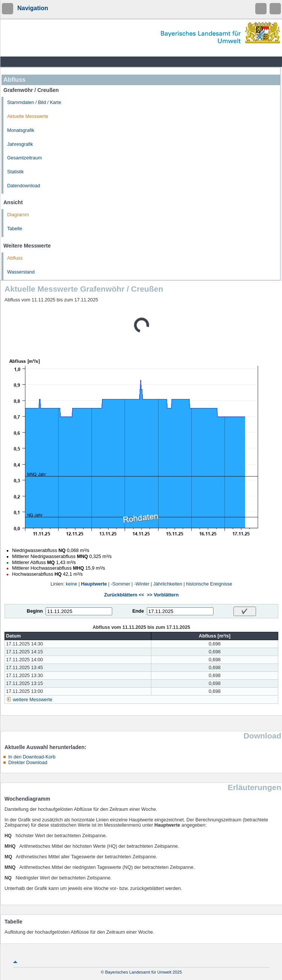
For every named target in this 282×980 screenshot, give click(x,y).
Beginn (35, 611)
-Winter (142, 584)
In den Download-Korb (32, 757)
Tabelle (15, 229)
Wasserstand (21, 272)
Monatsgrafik (21, 130)
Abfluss (15, 258)
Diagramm (18, 215)
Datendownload (24, 186)
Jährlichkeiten (168, 584)
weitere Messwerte (33, 700)
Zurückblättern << (124, 595)
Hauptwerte (94, 584)
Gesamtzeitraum (24, 158)
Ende (138, 611)
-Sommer (120, 584)
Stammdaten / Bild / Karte (34, 102)
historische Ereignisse (209, 584)
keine (72, 584)
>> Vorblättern (163, 595)
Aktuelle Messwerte (28, 116)
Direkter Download (28, 763)
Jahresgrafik (20, 144)
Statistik (15, 172)
